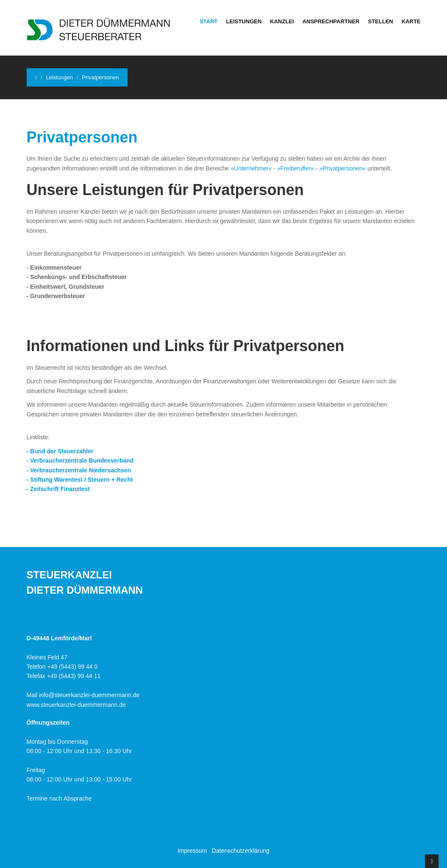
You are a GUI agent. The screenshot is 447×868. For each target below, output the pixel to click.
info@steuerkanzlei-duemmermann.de (89, 695)
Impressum (192, 851)
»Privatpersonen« (343, 168)
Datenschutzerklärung (241, 851)
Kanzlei (282, 21)
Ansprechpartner (331, 21)
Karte (411, 21)
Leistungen (244, 21)
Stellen (380, 21)
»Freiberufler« (296, 168)
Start (208, 21)
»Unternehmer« (251, 168)
